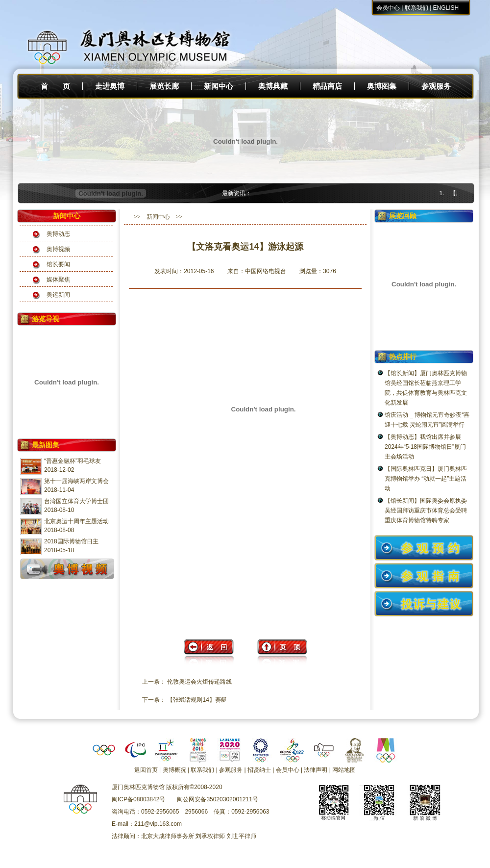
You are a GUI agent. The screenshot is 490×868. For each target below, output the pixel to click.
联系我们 (416, 8)
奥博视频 (58, 249)
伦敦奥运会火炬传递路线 (199, 682)
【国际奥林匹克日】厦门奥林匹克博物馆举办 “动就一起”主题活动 (426, 479)
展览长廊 (164, 86)
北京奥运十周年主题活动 (76, 521)
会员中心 (388, 8)
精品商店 (327, 86)
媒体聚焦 (58, 280)
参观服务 (436, 86)
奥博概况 (174, 770)
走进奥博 (110, 86)
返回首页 (146, 770)
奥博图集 (382, 86)
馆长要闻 (58, 264)
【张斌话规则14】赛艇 (197, 700)
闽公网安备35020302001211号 (217, 799)
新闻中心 (219, 86)
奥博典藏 (273, 86)
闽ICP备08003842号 (138, 799)
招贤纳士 (259, 770)
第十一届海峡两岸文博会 (76, 481)
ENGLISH (446, 8)
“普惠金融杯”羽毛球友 (73, 461)
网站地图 (344, 770)
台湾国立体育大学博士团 (76, 501)
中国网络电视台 (266, 271)
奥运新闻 (58, 295)
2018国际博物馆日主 (71, 541)
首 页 (55, 86)
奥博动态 (58, 234)
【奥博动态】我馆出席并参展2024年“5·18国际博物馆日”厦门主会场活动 (425, 447)
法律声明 (316, 770)
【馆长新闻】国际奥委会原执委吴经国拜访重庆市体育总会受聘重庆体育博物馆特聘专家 (426, 511)
